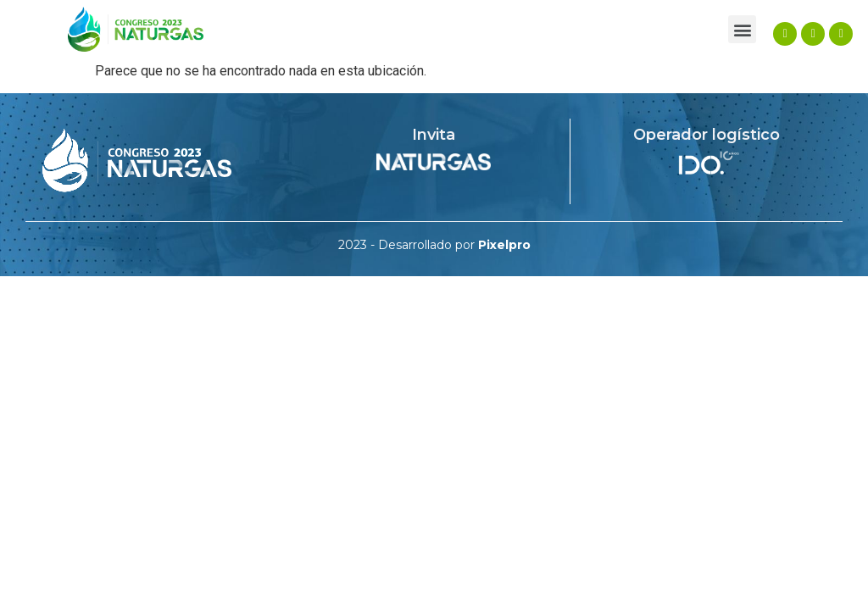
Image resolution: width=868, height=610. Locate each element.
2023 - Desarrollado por (434, 245)
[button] (742, 29)
